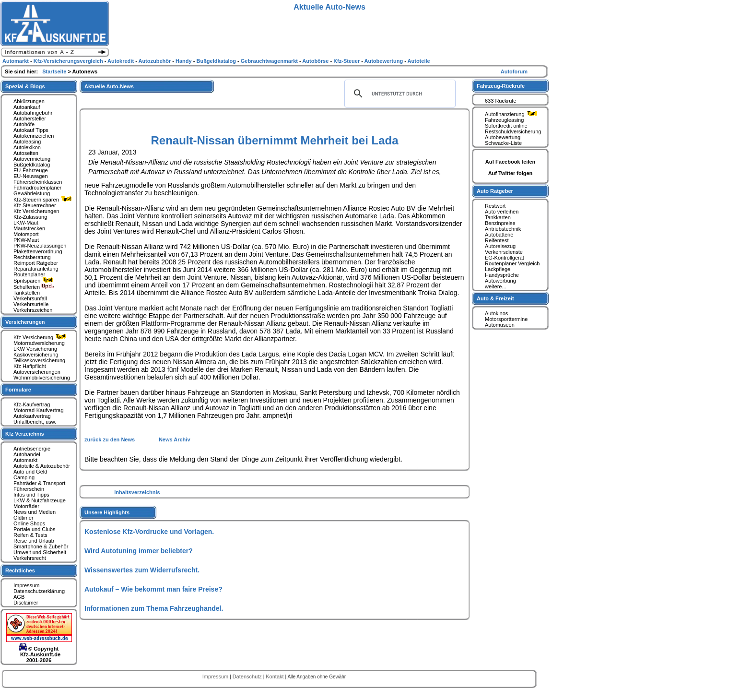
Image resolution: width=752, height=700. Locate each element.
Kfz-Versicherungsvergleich (69, 61)
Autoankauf (27, 107)
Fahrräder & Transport (39, 483)
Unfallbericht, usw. (35, 422)
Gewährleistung (32, 193)
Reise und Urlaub (34, 541)
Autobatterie (499, 235)
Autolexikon (27, 147)
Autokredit (121, 61)
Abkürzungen (29, 101)
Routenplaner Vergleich (512, 263)
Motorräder (26, 506)
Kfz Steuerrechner (35, 205)
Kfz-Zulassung (30, 217)
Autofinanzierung (512, 114)
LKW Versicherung (35, 349)
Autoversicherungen (37, 372)
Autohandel (27, 454)
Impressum (26, 585)
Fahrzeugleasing (504, 120)
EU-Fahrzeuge (31, 170)
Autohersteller (30, 119)
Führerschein (29, 489)
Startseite (55, 71)
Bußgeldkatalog (32, 165)
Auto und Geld (30, 472)
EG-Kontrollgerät (505, 258)
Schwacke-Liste (503, 143)
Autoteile (419, 61)
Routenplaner (29, 274)
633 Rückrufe (500, 101)
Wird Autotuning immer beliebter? (139, 551)
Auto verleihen (502, 212)
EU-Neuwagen (31, 176)
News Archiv (175, 439)
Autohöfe (24, 124)
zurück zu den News (110, 439)
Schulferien (34, 287)
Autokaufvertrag (32, 416)
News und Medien (35, 512)
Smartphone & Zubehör (41, 546)
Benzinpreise (500, 223)
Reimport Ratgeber (36, 263)
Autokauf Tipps (31, 130)
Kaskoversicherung (36, 355)
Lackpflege (498, 269)
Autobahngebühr (33, 113)
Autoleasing (27, 142)
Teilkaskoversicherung (39, 360)
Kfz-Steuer (347, 61)
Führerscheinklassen (38, 182)
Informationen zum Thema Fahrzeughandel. (154, 608)
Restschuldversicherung (513, 131)
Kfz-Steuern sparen (44, 200)
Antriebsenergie (32, 449)
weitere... (496, 286)
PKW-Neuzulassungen (40, 246)
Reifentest (497, 240)
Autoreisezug (500, 246)
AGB (19, 597)
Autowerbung (500, 281)
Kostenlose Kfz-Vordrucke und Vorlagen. (149, 532)
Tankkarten (498, 217)
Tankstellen (27, 293)
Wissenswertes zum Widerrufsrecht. (142, 570)
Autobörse (316, 61)
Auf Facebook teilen (511, 162)
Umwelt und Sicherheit (40, 552)
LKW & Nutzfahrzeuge (40, 500)
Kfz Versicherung (41, 337)
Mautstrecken (29, 228)
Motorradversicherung (39, 343)
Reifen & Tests (30, 535)
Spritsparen (34, 281)
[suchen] (399, 94)
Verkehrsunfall (30, 298)
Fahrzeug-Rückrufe (501, 86)
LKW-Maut (26, 223)
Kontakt (275, 676)
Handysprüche (502, 275)
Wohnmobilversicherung (42, 378)
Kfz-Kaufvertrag (32, 404)
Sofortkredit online (506, 126)
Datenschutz (248, 676)
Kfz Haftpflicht (30, 366)
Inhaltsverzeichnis (137, 492)
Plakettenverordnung (38, 251)
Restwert (495, 206)
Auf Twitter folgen (511, 173)
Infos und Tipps (31, 495)
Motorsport (26, 234)
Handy (184, 61)
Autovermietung (32, 159)
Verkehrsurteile (31, 304)
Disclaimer (26, 603)
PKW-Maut (26, 240)
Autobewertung (503, 137)
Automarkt (25, 460)
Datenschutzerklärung (39, 591)
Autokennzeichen (34, 136)
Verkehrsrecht (30, 558)
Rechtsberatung (32, 257)
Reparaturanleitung (36, 269)
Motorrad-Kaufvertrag (39, 410)
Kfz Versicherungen (36, 211)
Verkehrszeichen (33, 310)
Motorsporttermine (506, 319)
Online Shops (29, 523)
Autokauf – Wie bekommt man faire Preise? (153, 589)
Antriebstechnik (503, 229)
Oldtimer (23, 518)
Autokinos (496, 313)
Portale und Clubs (34, 529)
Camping (24, 477)
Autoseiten (26, 153)
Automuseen (500, 325)
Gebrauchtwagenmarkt (270, 61)
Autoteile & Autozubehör (42, 466)
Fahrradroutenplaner (37, 188)
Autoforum (514, 71)
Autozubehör (155, 61)
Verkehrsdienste (504, 252)
